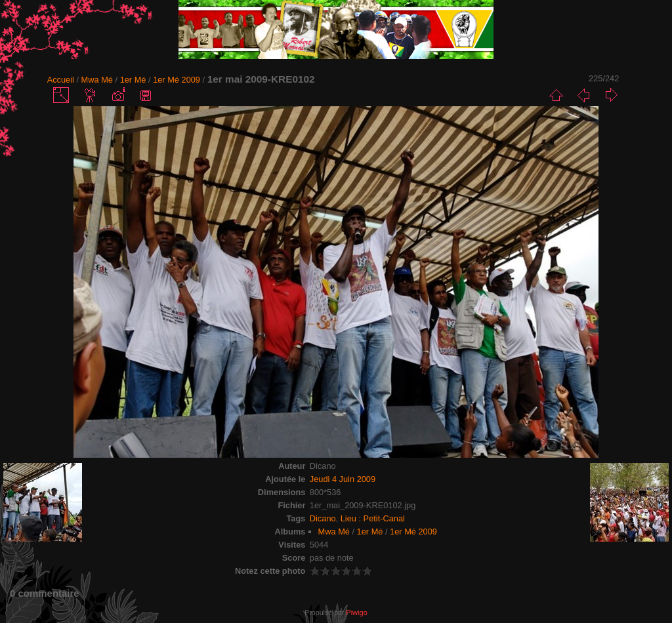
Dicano (323, 518)
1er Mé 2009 (177, 80)
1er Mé (133, 80)
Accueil (61, 80)
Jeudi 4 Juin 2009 (343, 479)
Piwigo (356, 613)
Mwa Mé (97, 80)
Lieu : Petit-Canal (373, 518)
